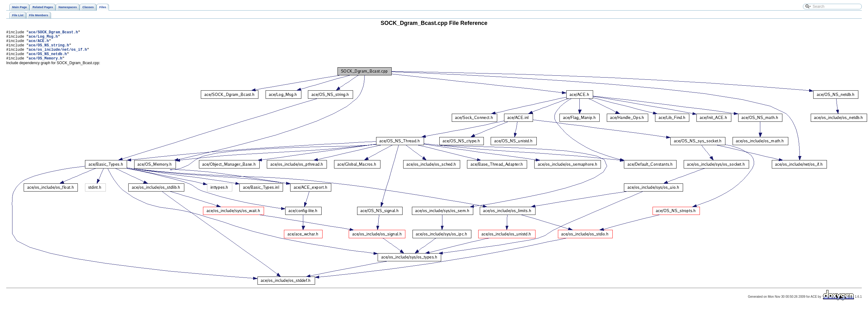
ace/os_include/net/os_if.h (58, 54)
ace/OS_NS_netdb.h (48, 59)
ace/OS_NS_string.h (49, 49)
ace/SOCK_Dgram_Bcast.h (53, 33)
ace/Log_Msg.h (43, 38)
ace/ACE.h (39, 43)
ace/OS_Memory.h (45, 65)
